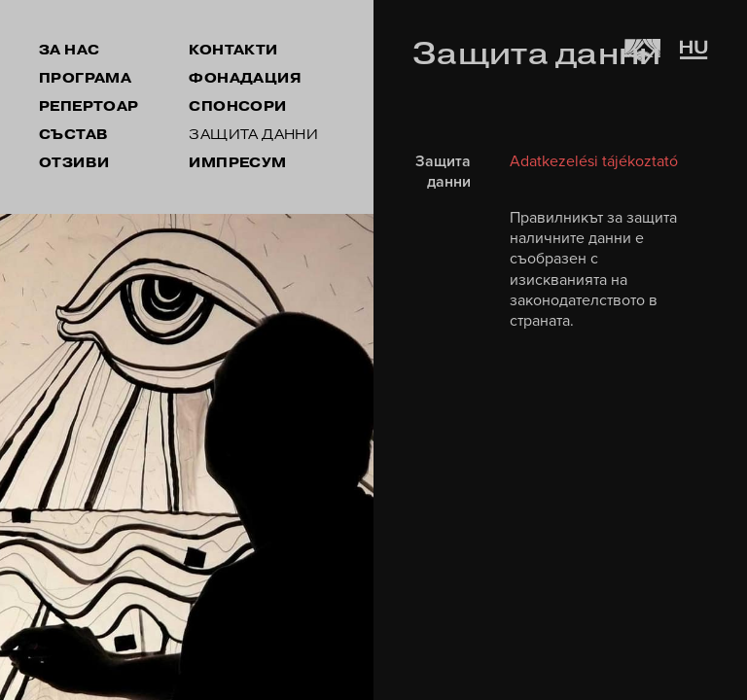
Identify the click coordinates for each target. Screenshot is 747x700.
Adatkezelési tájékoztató (594, 161)
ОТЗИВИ (74, 163)
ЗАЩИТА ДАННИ (253, 135)
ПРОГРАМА (85, 78)
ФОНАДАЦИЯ (245, 78)
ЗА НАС (69, 50)
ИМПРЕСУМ (237, 163)
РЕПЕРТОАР (89, 106)
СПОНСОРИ (237, 106)
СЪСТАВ (73, 135)
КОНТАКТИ (233, 50)
